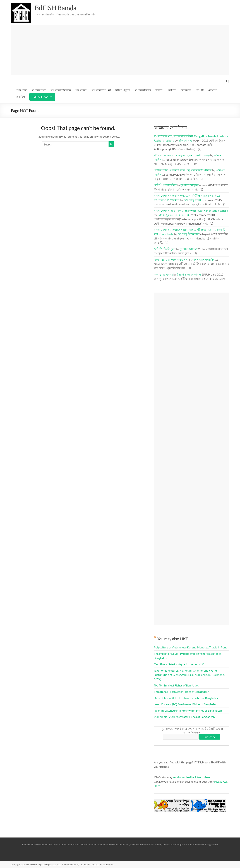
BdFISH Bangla (56, 8)
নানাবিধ (20, 97)
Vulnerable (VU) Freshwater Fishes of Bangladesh (184, 717)
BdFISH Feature (42, 97)
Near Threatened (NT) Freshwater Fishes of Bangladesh (188, 710)
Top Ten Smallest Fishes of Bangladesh (177, 685)
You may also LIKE (173, 639)
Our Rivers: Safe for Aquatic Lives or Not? (179, 664)
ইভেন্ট (159, 90)
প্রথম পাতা (21, 90)
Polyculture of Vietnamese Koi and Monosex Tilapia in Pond (191, 647)
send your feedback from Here (191, 777)
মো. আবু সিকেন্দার (188, 234)
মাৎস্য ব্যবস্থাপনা (101, 90)
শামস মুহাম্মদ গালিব (204, 259)
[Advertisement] (122, 50)
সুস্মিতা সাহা (185, 140)
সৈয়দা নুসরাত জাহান (189, 274)
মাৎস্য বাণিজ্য (143, 90)
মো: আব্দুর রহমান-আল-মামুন (174, 215)
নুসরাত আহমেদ (189, 185)
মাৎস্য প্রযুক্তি (123, 90)
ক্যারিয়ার (186, 90)
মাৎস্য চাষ (81, 90)
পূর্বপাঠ (200, 90)
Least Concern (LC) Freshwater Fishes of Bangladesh (186, 704)
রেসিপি (212, 90)
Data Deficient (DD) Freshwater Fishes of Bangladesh (187, 698)
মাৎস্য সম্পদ (39, 90)
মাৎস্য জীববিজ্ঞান (61, 90)
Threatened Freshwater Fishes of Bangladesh (182, 692)
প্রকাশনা (172, 90)
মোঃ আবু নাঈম (192, 200)
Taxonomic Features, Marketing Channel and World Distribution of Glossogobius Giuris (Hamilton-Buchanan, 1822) (189, 675)
